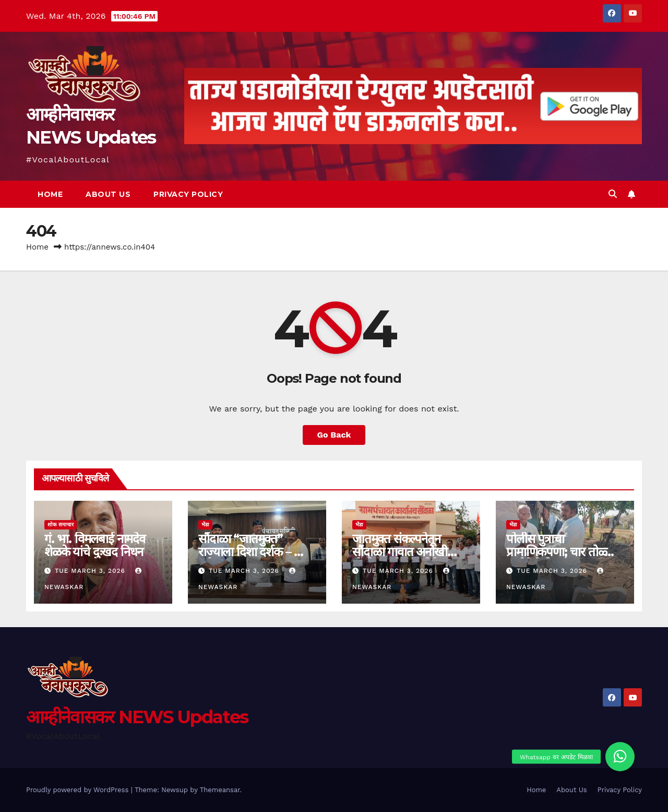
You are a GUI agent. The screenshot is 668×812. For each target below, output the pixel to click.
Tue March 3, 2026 (91, 571)
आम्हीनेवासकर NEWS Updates (137, 717)
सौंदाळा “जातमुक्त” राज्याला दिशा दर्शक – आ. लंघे (254, 552)
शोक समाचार (61, 525)
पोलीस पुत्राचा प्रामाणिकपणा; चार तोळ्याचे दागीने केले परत (564, 552)
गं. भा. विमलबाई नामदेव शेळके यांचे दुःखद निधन (95, 545)
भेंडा (205, 525)
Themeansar (220, 790)
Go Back (334, 435)
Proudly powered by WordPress (79, 790)
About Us (108, 194)
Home (50, 194)
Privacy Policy (188, 194)
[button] (613, 194)
